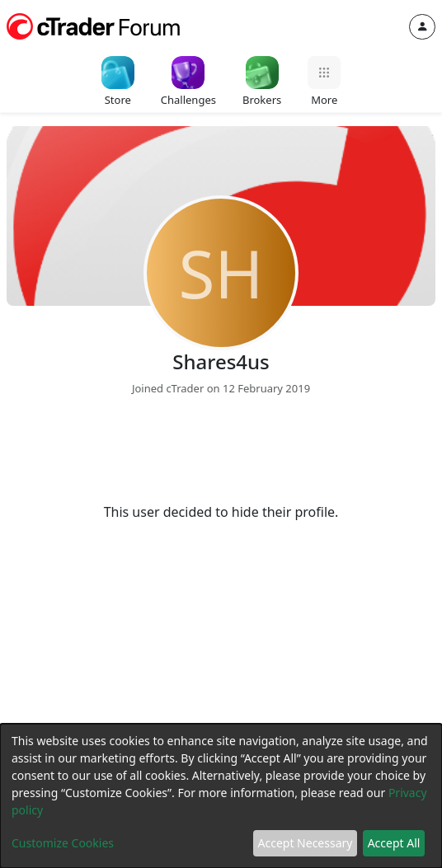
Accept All (394, 843)
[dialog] (221, 796)
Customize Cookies (63, 843)
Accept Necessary (306, 843)
